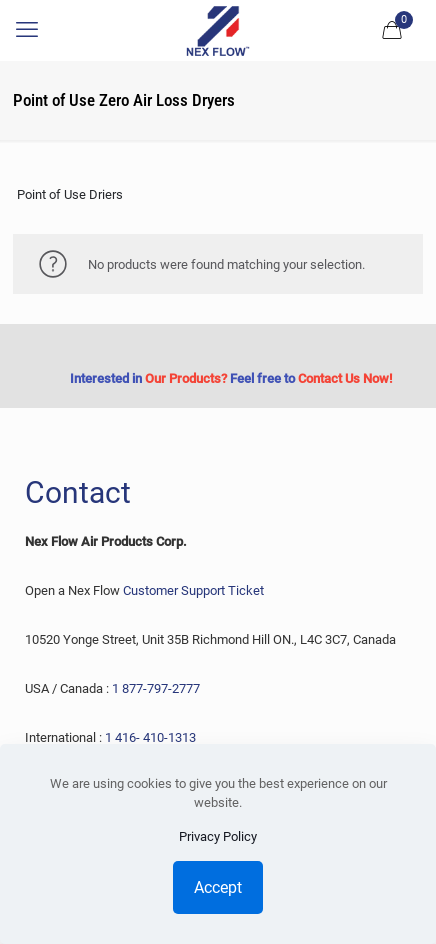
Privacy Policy (218, 836)
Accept (218, 887)
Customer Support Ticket (193, 590)
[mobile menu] (27, 30)
